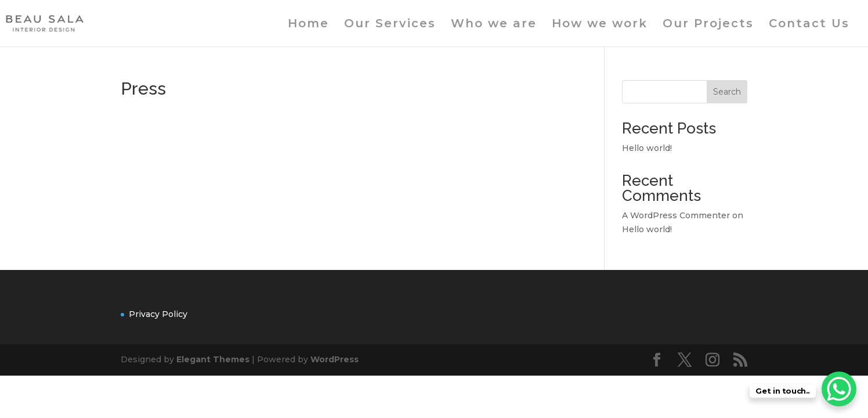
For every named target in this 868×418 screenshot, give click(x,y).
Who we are (494, 25)
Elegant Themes (213, 359)
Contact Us (809, 25)
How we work (600, 25)
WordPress (334, 359)
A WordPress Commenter (676, 215)
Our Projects (708, 25)
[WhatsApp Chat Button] (839, 389)
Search (727, 92)
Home (308, 25)
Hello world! (647, 148)
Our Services (390, 25)
